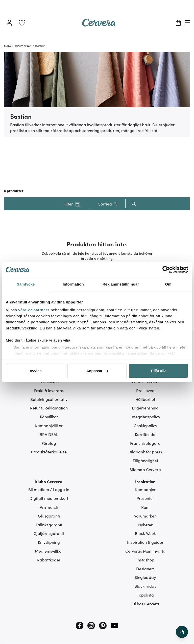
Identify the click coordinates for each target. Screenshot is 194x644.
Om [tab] (168, 284)
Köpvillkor (49, 417)
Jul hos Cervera (145, 604)
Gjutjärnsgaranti (49, 533)
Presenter (145, 498)
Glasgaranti (49, 516)
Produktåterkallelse (49, 452)
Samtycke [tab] (26, 284)
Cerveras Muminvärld (145, 551)
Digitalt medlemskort (49, 498)
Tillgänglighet (145, 460)
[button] (72, 204)
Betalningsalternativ (49, 399)
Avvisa (36, 371)
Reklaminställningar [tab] (121, 284)
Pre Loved (145, 390)
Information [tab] (73, 284)
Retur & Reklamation (49, 408)
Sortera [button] (108, 204)
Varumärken (145, 516)
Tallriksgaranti (49, 525)
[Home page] (99, 25)
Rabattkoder (49, 560)
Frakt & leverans (49, 390)
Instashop (145, 560)
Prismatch (49, 507)
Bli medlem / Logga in (49, 489)
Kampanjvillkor (49, 425)
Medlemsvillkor (49, 551)
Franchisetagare (145, 443)
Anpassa (97, 371)
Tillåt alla (158, 371)
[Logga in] (9, 23)
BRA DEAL (49, 434)
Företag (49, 443)
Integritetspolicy (145, 417)
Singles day (145, 577)
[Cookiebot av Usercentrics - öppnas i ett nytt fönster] (166, 270)
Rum (145, 507)
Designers (145, 569)
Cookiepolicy (145, 425)
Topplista (145, 595)
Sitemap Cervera (145, 469)
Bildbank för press (145, 452)
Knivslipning (49, 542)
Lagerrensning (145, 408)
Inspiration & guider (145, 542)
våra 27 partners (34, 310)
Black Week (145, 533)
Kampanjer (145, 489)
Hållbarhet (145, 399)
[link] (22, 23)
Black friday (145, 586)
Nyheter (145, 525)
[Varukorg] (178, 23)
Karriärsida (145, 434)
